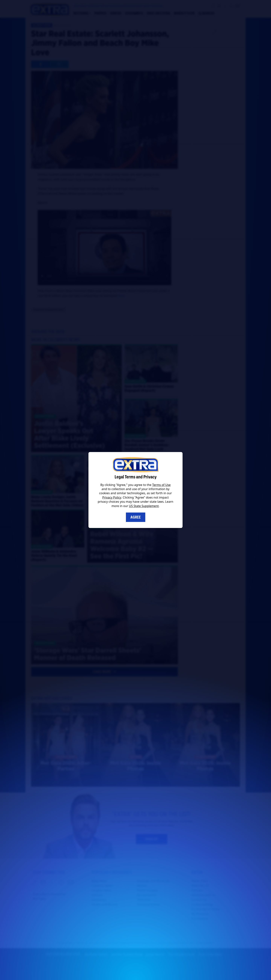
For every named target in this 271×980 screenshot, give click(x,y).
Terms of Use (161, 485)
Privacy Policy (112, 497)
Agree (136, 517)
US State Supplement (144, 506)
